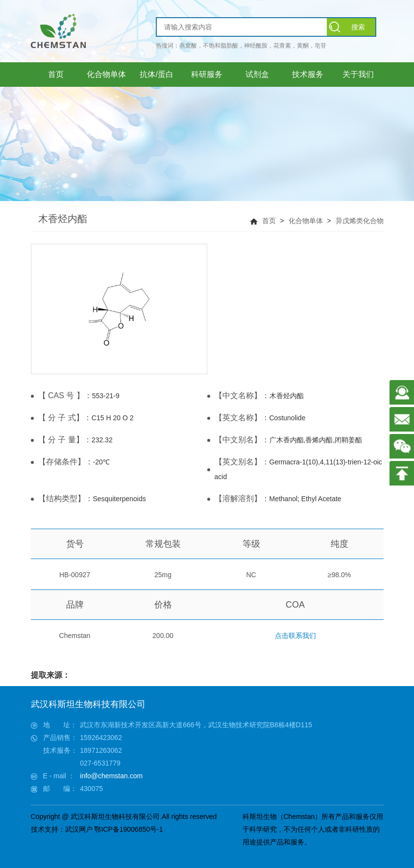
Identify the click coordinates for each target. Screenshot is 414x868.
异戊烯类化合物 (360, 221)
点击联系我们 (295, 636)
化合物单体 (306, 221)
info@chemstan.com (111, 776)
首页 (269, 221)
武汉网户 (79, 829)
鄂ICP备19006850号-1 (128, 829)
